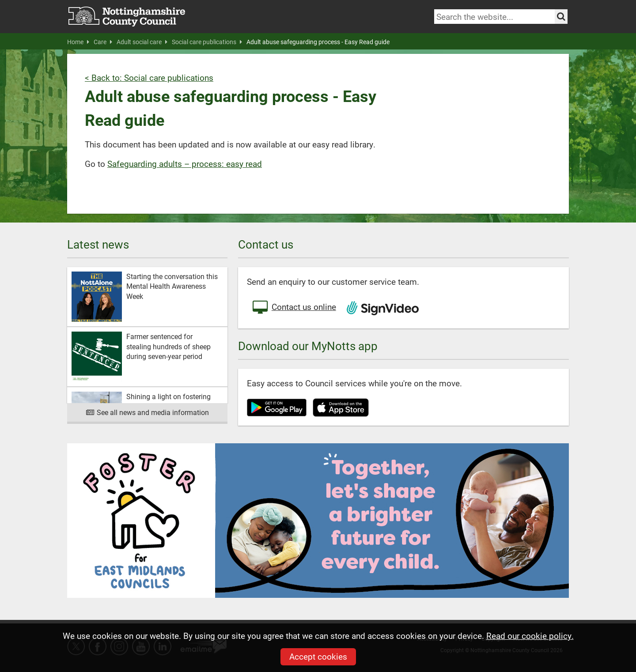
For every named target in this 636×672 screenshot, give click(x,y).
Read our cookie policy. (530, 636)
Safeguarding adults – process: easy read (185, 164)
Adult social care (142, 42)
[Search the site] (561, 17)
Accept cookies (318, 656)
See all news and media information (147, 412)
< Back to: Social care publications (149, 77)
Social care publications (207, 42)
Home (78, 42)
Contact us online (294, 308)
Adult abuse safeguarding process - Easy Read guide (318, 42)
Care (103, 42)
